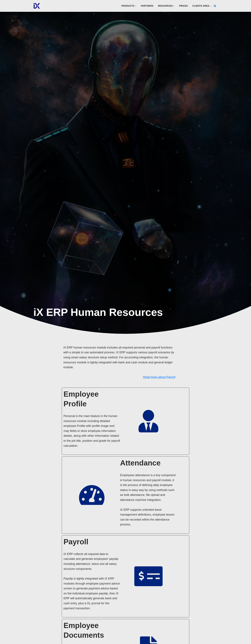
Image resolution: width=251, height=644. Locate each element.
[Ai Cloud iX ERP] (37, 6)
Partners (147, 6)
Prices (183, 6)
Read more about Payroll (172, 372)
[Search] (215, 6)
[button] (136, 6)
